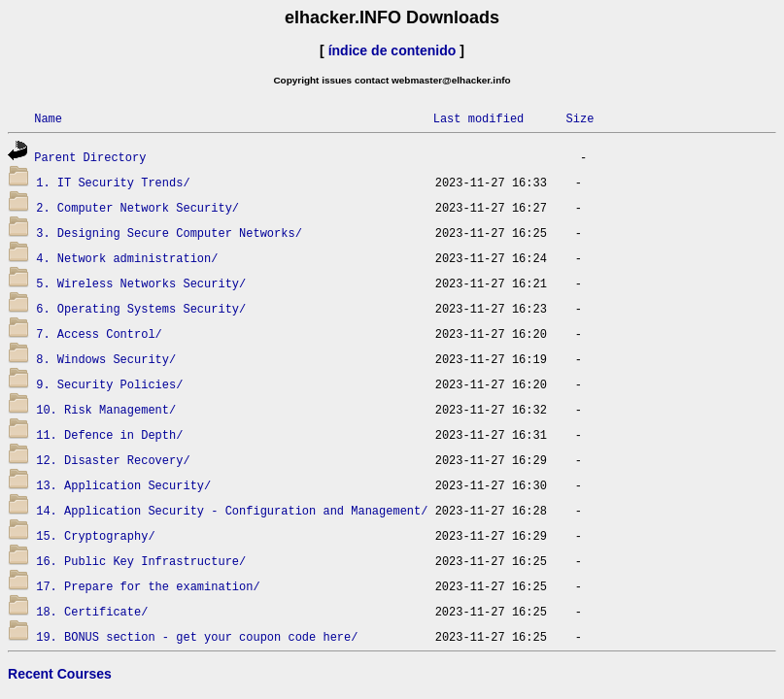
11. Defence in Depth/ (109, 434)
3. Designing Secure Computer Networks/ (169, 233)
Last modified (479, 118)
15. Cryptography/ (95, 535)
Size (579, 118)
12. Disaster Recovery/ (113, 460)
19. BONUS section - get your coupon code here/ (197, 636)
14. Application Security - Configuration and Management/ (232, 510)
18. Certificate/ (92, 611)
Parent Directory (90, 157)
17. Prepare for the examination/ (148, 586)
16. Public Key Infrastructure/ (141, 561)
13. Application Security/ (123, 485)
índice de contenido (392, 50)
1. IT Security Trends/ (113, 182)
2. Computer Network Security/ (137, 207)
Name (48, 118)
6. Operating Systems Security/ (141, 308)
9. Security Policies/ (109, 384)
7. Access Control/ (99, 333)
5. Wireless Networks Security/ (141, 283)
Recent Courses (60, 674)
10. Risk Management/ (106, 409)
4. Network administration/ (127, 258)
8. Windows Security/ (106, 359)
